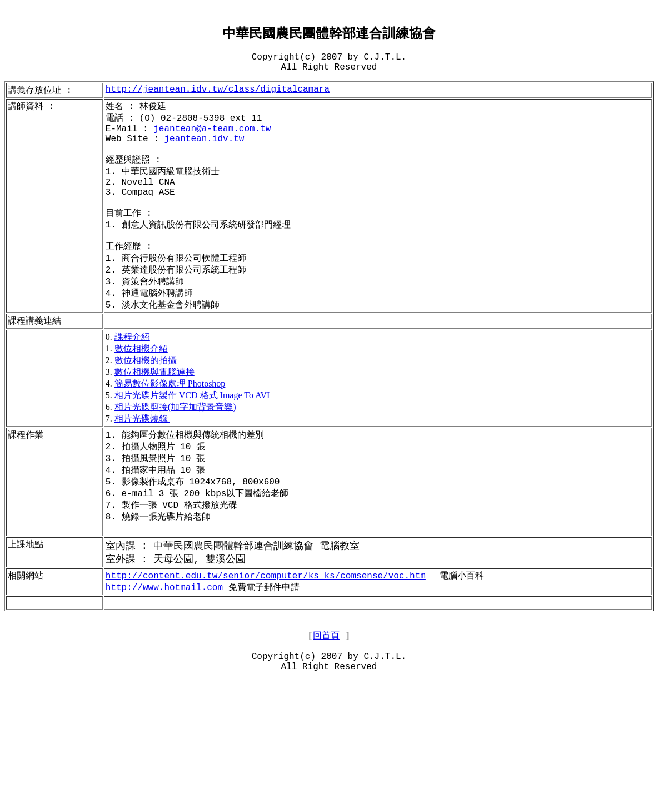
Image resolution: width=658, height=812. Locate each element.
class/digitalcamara (218, 101)
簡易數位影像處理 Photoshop (170, 424)
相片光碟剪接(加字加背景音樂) (175, 447)
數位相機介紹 (141, 388)
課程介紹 (132, 377)
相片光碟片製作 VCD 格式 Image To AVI (192, 435)
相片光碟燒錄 (142, 459)
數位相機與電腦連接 (154, 412)
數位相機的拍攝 (146, 400)
